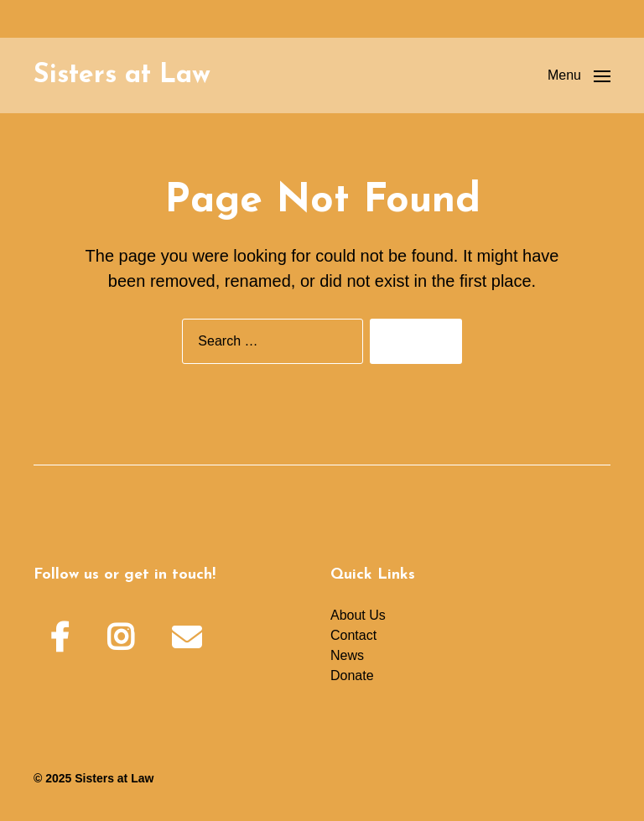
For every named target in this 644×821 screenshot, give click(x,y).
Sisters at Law (122, 75)
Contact (353, 635)
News (347, 655)
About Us (358, 615)
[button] (579, 75)
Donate (352, 676)
